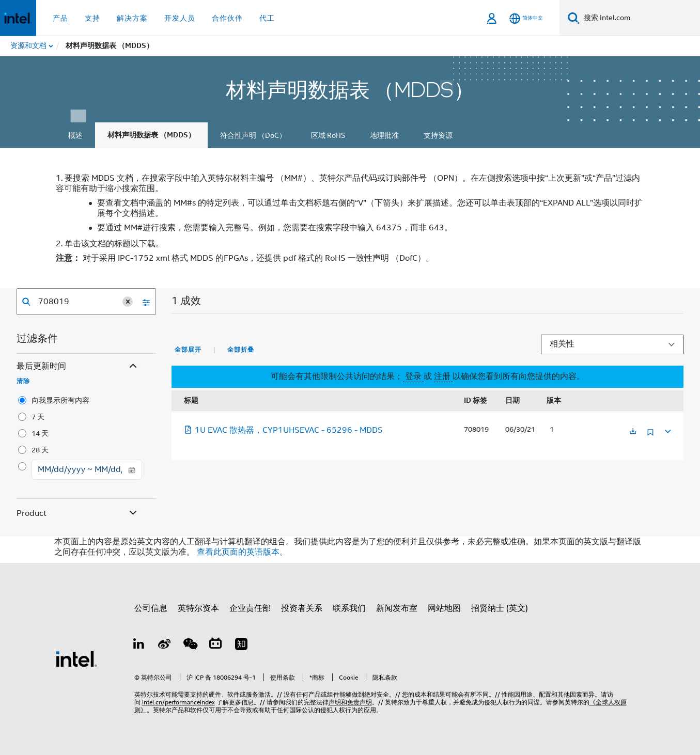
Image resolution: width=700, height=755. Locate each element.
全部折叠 (241, 350)
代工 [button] (267, 18)
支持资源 (438, 135)
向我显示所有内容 (60, 400)
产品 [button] (60, 18)
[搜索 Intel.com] (640, 18)
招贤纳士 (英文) (500, 608)
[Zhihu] (241, 646)
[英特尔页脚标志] (76, 658)
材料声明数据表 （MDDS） (151, 135)
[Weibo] (164, 646)
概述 (75, 135)
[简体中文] (526, 18)
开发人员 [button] (180, 18)
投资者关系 (302, 608)
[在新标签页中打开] (633, 432)
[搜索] (574, 18)
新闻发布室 (397, 608)
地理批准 (384, 135)
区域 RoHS (328, 135)
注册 (443, 376)
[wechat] (190, 646)
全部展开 (188, 350)
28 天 (40, 450)
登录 (413, 376)
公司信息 (151, 608)
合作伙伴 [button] (227, 18)
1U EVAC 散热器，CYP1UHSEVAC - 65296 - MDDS (283, 430)
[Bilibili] (215, 646)
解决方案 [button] (132, 18)
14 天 (40, 433)
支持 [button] (92, 18)
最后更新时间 (78, 366)
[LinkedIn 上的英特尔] (139, 646)
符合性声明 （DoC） (253, 135)
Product (78, 514)
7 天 (38, 417)
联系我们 (349, 608)
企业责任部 (250, 608)
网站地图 (444, 608)
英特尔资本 (198, 608)
